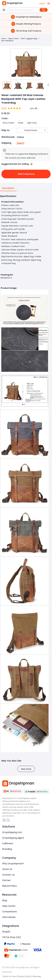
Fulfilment (8, 843)
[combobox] (28, 130)
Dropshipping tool (12, 832)
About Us (7, 869)
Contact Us (8, 875)
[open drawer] (49, 3)
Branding (7, 849)
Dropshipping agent (13, 838)
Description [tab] (8, 188)
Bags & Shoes (13, 39)
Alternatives (9, 917)
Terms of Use (9, 976)
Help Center (9, 906)
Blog (5, 900)
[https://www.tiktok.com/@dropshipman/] (4, 820)
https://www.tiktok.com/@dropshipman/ (4, 820)
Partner (6, 880)
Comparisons (9, 912)
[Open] (45, 130)
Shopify (6, 932)
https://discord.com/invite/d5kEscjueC (8, 820)
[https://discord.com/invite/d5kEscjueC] (8, 820)
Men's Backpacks (7, 41)
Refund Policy (9, 886)
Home (3, 39)
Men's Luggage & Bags (29, 39)
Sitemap (37, 976)
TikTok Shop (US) (12, 937)
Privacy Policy (24, 976)
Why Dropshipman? (13, 864)
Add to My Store (26, 174)
